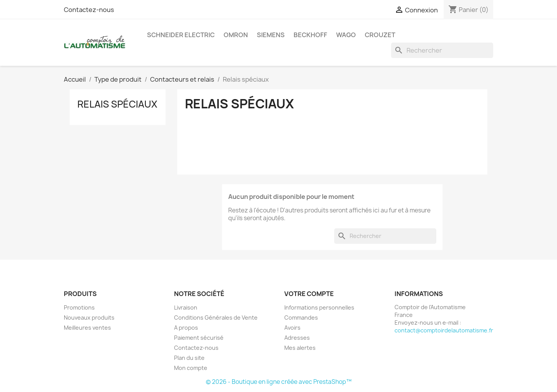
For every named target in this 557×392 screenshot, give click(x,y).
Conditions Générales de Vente (216, 318)
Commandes (301, 318)
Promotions (79, 307)
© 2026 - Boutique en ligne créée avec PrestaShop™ (279, 382)
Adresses (297, 338)
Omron (236, 35)
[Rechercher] (442, 50)
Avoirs (292, 328)
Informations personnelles (319, 307)
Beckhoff (310, 35)
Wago (346, 35)
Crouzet (380, 35)
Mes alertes (300, 348)
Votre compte (309, 294)
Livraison (186, 307)
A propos (186, 328)
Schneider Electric (181, 35)
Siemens (271, 35)
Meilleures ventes (87, 328)
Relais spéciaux (117, 104)
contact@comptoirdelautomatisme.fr (444, 330)
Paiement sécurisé (199, 338)
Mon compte (191, 368)
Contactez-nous (89, 10)
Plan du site (189, 358)
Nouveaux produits (89, 318)
